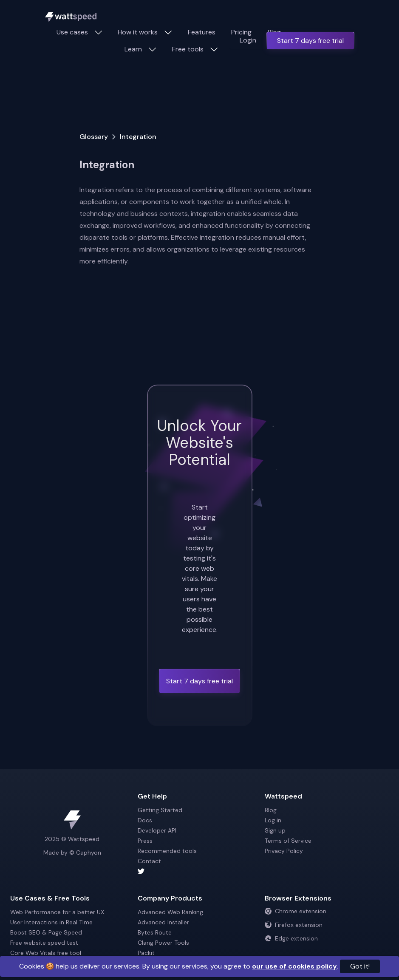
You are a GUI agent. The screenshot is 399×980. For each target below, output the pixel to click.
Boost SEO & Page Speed (46, 932)
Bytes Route (155, 932)
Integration (138, 137)
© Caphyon (85, 853)
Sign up (275, 830)
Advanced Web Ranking (170, 912)
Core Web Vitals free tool (46, 953)
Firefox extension (294, 925)
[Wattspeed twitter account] (200, 871)
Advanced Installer (163, 922)
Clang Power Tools (163, 943)
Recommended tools (167, 851)
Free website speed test (44, 943)
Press (145, 841)
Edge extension (291, 938)
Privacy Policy (284, 851)
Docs (145, 820)
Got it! (360, 966)
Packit (146, 953)
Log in (273, 820)
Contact (149, 861)
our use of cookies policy (294, 966)
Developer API (157, 830)
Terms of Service (288, 841)
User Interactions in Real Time (51, 922)
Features (202, 32)
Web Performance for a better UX (57, 912)
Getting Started (160, 810)
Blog (271, 810)
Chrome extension (296, 911)
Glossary (94, 137)
